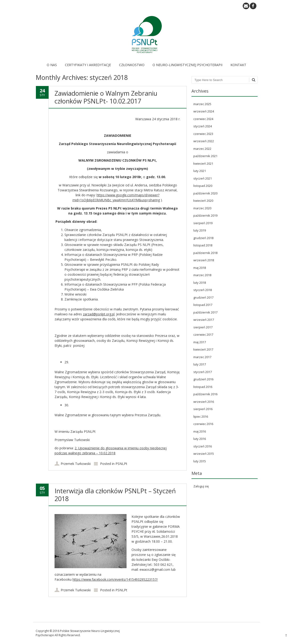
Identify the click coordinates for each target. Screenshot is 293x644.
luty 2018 (200, 283)
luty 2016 (200, 439)
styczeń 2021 (203, 178)
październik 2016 (205, 394)
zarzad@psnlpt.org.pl (99, 314)
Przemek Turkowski (76, 464)
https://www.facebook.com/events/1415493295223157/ (115, 579)
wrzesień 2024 (204, 111)
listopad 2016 (203, 387)
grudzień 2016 (203, 379)
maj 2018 (200, 268)
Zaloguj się (201, 486)
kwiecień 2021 (203, 163)
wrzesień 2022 (204, 141)
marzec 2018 (202, 275)
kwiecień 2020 (203, 201)
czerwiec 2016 (203, 424)
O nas (52, 65)
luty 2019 (200, 230)
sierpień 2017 (203, 327)
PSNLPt (121, 464)
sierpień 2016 (203, 409)
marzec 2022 (202, 149)
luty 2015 (200, 461)
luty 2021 (200, 171)
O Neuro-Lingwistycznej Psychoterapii (187, 65)
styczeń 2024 (203, 126)
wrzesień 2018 (204, 260)
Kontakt (238, 65)
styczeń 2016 (203, 446)
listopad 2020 (203, 186)
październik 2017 (205, 312)
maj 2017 (200, 342)
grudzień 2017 (203, 297)
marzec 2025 (202, 104)
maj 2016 (200, 431)
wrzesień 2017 (204, 320)
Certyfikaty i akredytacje (88, 65)
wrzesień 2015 (204, 454)
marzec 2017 (202, 357)
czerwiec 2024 (203, 119)
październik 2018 (205, 253)
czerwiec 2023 (203, 134)
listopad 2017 (203, 305)
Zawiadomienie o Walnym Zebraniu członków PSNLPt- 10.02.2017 (106, 97)
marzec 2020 (202, 208)
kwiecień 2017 (203, 349)
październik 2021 (205, 156)
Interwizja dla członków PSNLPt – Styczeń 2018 (115, 495)
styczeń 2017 (203, 372)
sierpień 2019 (203, 223)
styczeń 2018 (203, 290)
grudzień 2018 (203, 238)
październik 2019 (205, 215)
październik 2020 (205, 193)
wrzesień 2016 (204, 402)
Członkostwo (132, 65)
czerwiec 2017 (203, 335)
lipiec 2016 (201, 416)
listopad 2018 (203, 245)
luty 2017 (200, 364)
